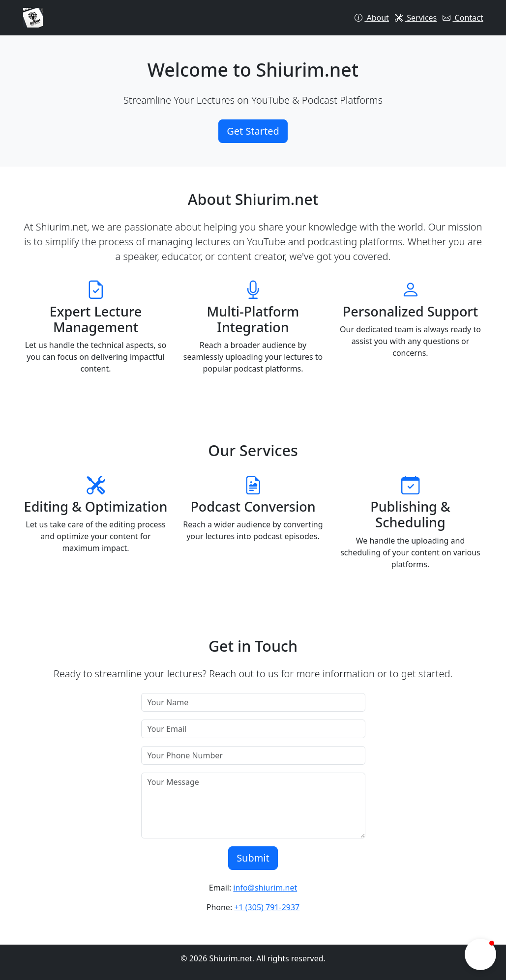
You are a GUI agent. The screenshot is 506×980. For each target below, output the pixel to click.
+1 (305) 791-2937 (267, 907)
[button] (480, 954)
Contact (463, 18)
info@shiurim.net (265, 888)
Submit (253, 858)
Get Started (253, 131)
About (372, 18)
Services (416, 18)
